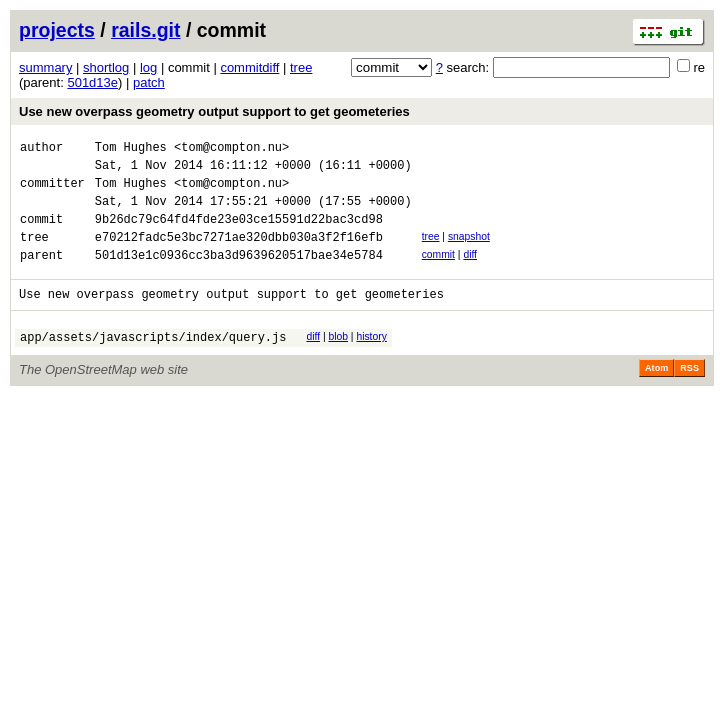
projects (57, 30)
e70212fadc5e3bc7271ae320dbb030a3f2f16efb (239, 254)
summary (45, 67)
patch (149, 82)
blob (338, 360)
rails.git (145, 30)
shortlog (106, 67)
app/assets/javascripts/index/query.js (153, 363)
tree (301, 67)
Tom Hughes (131, 149)
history (371, 360)
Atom (656, 395)
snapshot (469, 251)
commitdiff (249, 67)
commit (438, 272)
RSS (689, 395)
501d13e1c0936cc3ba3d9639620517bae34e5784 (239, 275)
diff (470, 272)
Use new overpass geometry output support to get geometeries (214, 111)
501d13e (92, 82)
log (148, 67)
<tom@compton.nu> (231, 149)
